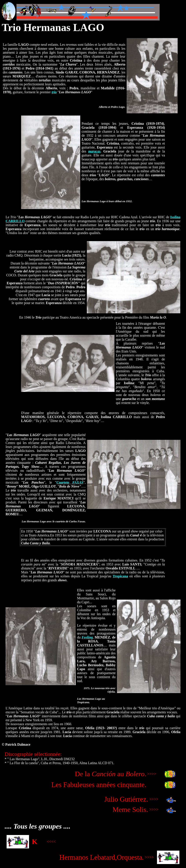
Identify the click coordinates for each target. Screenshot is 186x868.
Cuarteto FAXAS (70, 482)
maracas (94, 151)
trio (54, 92)
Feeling (87, 637)
